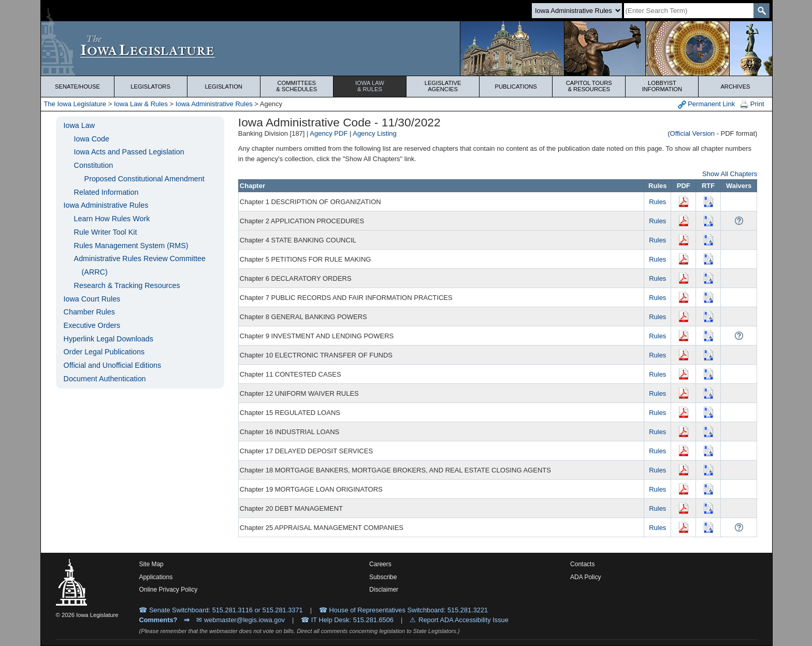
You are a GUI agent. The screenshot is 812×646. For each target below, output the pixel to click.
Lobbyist (662, 86)
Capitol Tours (589, 86)
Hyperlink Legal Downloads (108, 339)
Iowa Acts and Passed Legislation (129, 152)
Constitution (94, 165)
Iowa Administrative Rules (214, 104)
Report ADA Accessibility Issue (463, 620)
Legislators (150, 87)
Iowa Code (92, 139)
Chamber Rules (89, 312)
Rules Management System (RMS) (131, 246)
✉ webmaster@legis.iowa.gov (241, 620)
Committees (297, 86)
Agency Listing (375, 133)
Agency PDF (329, 133)
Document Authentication (105, 379)
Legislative (443, 86)
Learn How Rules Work (112, 219)
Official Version (692, 133)
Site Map (151, 564)
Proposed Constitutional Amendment (144, 179)
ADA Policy (585, 577)
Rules (657, 202)
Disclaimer (384, 590)
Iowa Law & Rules (141, 104)
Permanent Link (707, 104)
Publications (516, 87)
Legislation (223, 87)
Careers (380, 564)
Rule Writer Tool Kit (106, 232)
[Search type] (577, 11)
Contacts (582, 564)
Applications (156, 577)
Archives (735, 87)
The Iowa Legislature (75, 104)
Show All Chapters (730, 174)
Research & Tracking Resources (127, 285)
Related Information (106, 192)
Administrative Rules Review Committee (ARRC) (140, 265)
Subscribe (383, 577)
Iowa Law (370, 86)
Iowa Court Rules (92, 299)
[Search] (689, 11)
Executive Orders (92, 325)
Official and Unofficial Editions (113, 365)
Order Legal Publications (104, 352)
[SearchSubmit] (762, 11)
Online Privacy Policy (168, 590)
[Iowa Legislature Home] (406, 48)
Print (752, 104)
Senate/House (77, 87)
